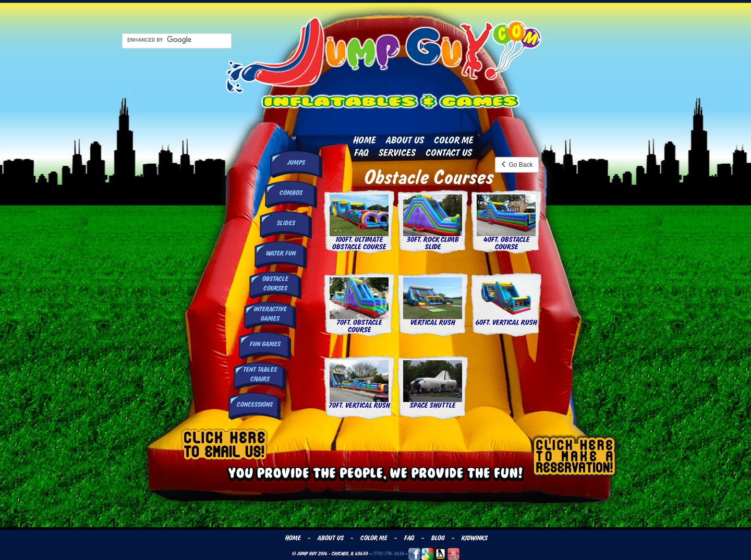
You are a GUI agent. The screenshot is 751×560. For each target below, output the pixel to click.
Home (364, 140)
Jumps (296, 163)
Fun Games (265, 344)
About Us (404, 140)
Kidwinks (474, 538)
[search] (176, 40)
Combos (290, 193)
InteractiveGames (270, 314)
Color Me (453, 140)
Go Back (517, 165)
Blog (438, 538)
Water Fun (280, 253)
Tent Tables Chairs (259, 374)
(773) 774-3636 (388, 553)
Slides (286, 223)
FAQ (361, 153)
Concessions (254, 405)
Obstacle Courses (275, 283)
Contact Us (448, 153)
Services (397, 153)
